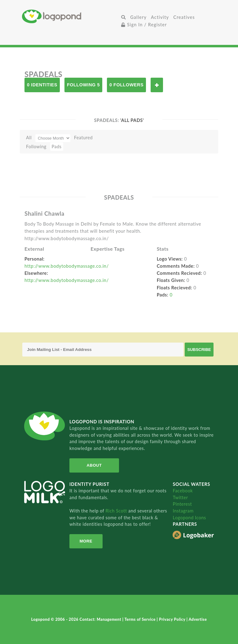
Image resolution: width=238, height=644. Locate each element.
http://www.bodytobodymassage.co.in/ (67, 266)
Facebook (183, 491)
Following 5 (83, 85)
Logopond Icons (189, 518)
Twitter (180, 497)
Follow (157, 85)
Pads (57, 147)
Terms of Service (141, 619)
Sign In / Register (144, 25)
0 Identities (42, 85)
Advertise (198, 619)
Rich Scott (117, 511)
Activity (160, 17)
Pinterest (182, 504)
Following (36, 147)
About (94, 465)
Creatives (184, 17)
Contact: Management (101, 619)
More (86, 541)
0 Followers (126, 85)
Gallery (138, 17)
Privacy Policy (173, 619)
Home (71, 16)
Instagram (183, 511)
